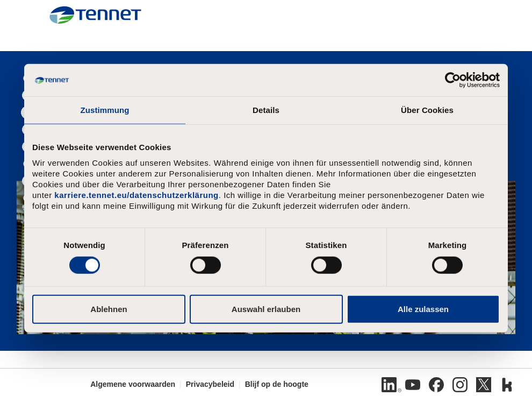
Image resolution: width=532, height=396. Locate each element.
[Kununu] (507, 385)
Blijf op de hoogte (277, 384)
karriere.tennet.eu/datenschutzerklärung (136, 195)
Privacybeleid (210, 384)
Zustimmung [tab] (105, 110)
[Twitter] (484, 385)
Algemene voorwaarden (133, 384)
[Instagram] (460, 385)
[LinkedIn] (389, 385)
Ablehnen (109, 309)
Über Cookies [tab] (427, 110)
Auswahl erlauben (266, 309)
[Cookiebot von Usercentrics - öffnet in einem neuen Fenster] (453, 80)
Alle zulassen (423, 309)
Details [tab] (266, 110)
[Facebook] (436, 385)
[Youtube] (413, 385)
